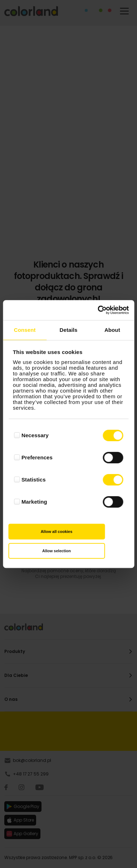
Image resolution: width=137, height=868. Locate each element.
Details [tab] (69, 330)
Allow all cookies (57, 532)
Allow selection (57, 551)
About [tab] (112, 330)
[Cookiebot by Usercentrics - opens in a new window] (98, 310)
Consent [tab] (25, 330)
